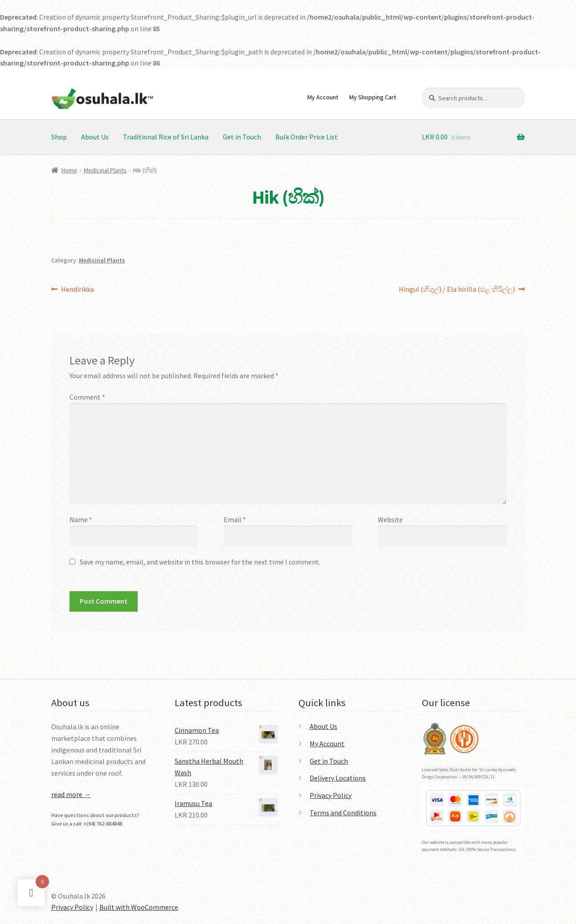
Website (390, 519)
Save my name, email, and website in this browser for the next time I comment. (200, 562)
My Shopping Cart (373, 97)
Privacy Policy (331, 795)
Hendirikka (77, 290)
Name (81, 519)
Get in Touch (242, 137)
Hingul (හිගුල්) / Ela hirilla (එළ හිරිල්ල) (457, 290)
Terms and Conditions (343, 813)
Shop (59, 137)
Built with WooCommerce (139, 907)
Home (69, 170)
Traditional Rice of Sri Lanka (166, 137)
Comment (87, 397)
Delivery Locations (338, 778)
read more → (71, 794)
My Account (323, 97)
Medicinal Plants (105, 170)
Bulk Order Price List (306, 137)
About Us (95, 137)
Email (235, 519)
